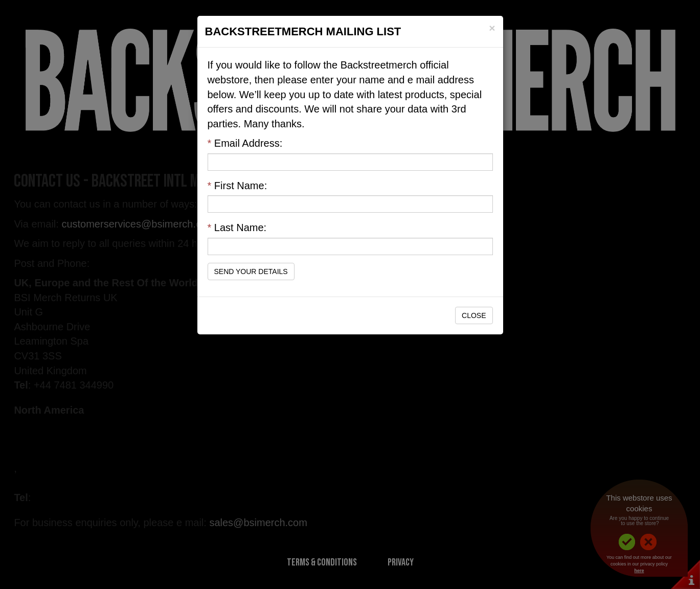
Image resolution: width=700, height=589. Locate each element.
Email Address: (245, 143)
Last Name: (237, 228)
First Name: (238, 186)
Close (474, 315)
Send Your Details (251, 271)
